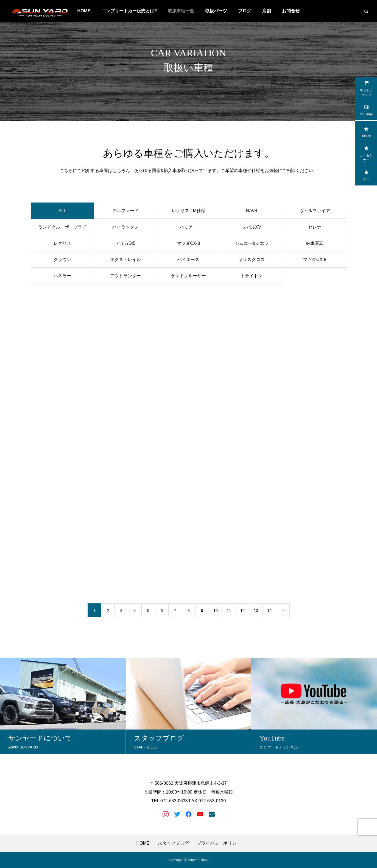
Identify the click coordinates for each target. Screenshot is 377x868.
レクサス (62, 245)
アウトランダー (125, 277)
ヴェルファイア (315, 212)
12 (242, 612)
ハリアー (188, 228)
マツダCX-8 (188, 245)
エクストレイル (125, 261)
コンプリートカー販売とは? (129, 11)
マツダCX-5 (315, 261)
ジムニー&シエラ (252, 245)
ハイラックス (125, 228)
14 (269, 612)
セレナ (315, 228)
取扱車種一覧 (181, 11)
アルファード (125, 212)
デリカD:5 (125, 245)
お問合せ (291, 11)
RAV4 (252, 212)
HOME (143, 843)
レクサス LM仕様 (188, 212)
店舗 (267, 11)
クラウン (62, 261)
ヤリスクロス (252, 261)
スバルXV (252, 228)
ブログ (245, 11)
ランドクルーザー (188, 277)
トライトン (252, 277)
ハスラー (62, 277)
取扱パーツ (216, 11)
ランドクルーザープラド (62, 228)
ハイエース (188, 261)
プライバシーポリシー (219, 843)
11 (229, 612)
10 (216, 612)
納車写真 (315, 245)
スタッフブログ (173, 843)
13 (256, 612)
